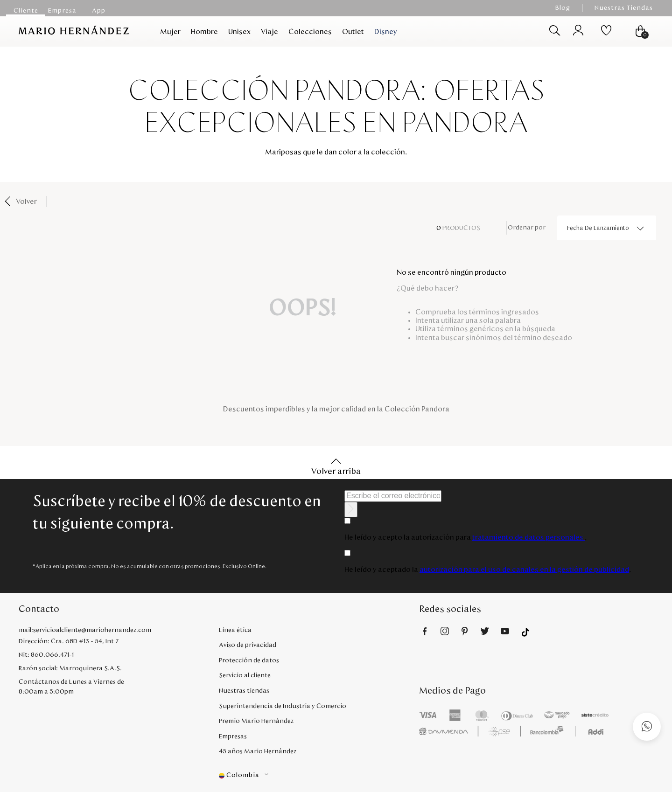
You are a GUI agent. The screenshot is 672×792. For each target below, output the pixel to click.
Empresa (62, 11)
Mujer (170, 32)
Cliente (26, 11)
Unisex (239, 32)
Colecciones (310, 32)
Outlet (353, 32)
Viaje (269, 32)
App (99, 11)
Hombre (204, 32)
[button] (319, 775)
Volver (26, 201)
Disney (386, 32)
